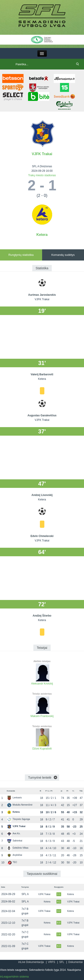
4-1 (59, 902)
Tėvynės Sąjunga (18, 819)
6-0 (59, 923)
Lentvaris (14, 798)
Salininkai (15, 841)
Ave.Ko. (14, 833)
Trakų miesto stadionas (42, 175)
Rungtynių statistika (21, 255)
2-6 (59, 934)
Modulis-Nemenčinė (20, 805)
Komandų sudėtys (63, 255)
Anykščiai (14, 855)
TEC (12, 862)
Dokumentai (75, 962)
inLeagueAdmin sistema (14, 977)
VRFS (52, 962)
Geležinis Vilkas (18, 848)
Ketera (42, 235)
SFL (62, 962)
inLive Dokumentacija (31, 962)
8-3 (59, 946)
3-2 (59, 911)
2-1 (59, 894)
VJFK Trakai (42, 154)
